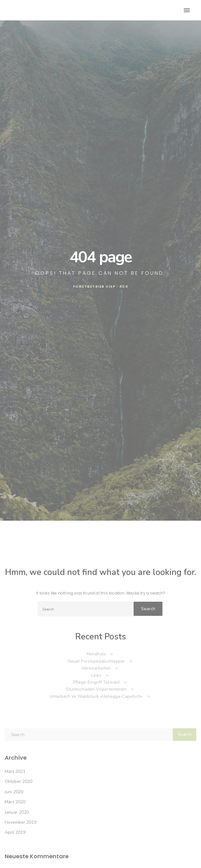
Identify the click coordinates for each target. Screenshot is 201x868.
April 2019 (15, 832)
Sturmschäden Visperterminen (96, 689)
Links (96, 675)
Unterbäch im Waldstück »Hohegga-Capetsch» (96, 696)
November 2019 (21, 822)
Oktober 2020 (19, 781)
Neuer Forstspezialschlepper (96, 661)
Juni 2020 (14, 792)
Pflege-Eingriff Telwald (96, 682)
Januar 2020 (17, 812)
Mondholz (96, 654)
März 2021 (15, 771)
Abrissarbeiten (96, 668)
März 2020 (15, 802)
